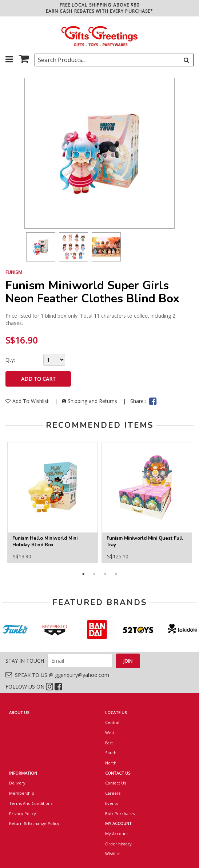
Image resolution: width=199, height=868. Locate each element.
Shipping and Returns (90, 401)
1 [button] (83, 574)
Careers (113, 793)
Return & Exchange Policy (34, 823)
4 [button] (116, 574)
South (111, 753)
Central (112, 722)
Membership (22, 793)
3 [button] (105, 574)
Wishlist (112, 854)
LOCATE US (116, 712)
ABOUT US (19, 712)
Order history (118, 844)
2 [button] (94, 574)
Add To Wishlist (28, 401)
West (110, 733)
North (111, 763)
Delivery (17, 783)
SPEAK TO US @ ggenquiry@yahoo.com (57, 675)
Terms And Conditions (31, 803)
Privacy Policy (23, 813)
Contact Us (116, 783)
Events (112, 803)
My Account (117, 834)
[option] (41, 247)
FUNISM (14, 272)
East (109, 743)
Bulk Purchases (120, 813)
